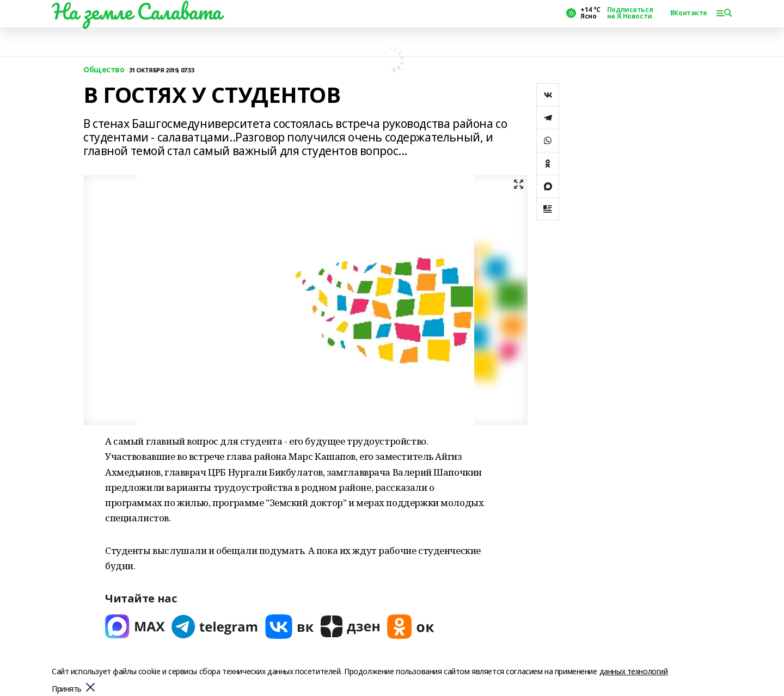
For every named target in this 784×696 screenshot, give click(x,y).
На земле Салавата (137, 11)
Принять (67, 689)
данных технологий (634, 671)
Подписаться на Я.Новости (630, 13)
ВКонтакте (689, 13)
